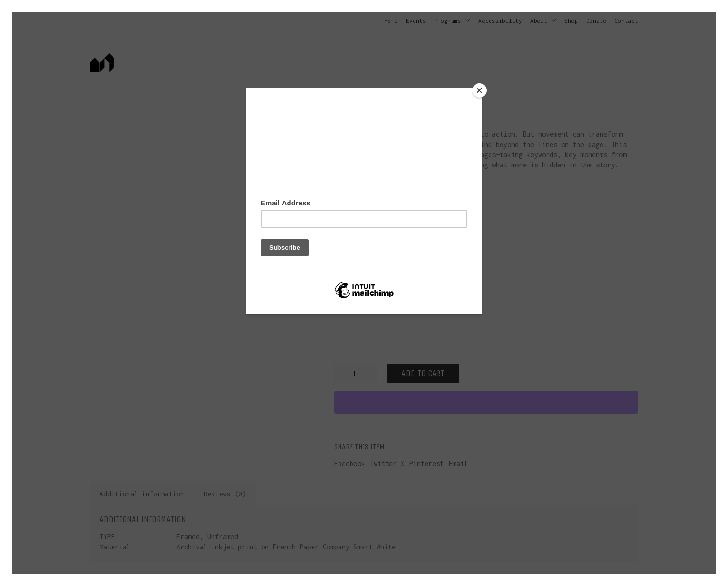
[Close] (479, 90)
